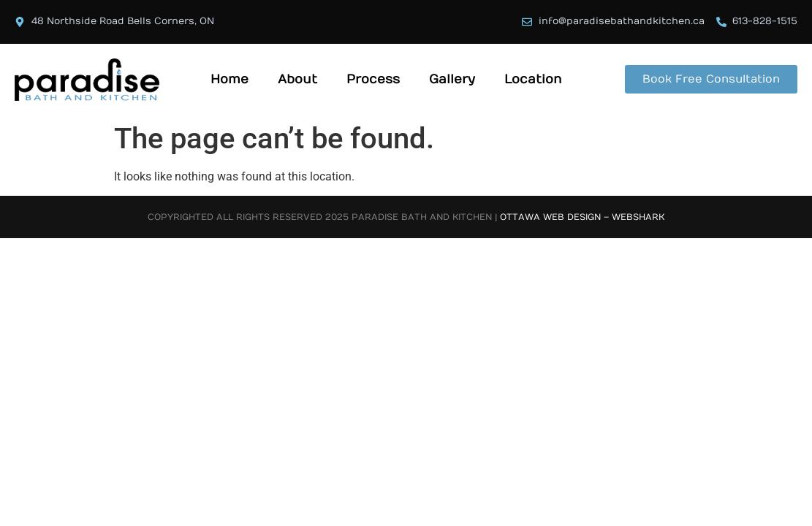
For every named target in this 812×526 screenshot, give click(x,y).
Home (229, 80)
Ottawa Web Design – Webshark (582, 217)
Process (373, 80)
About (297, 80)
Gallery (452, 80)
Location (533, 80)
